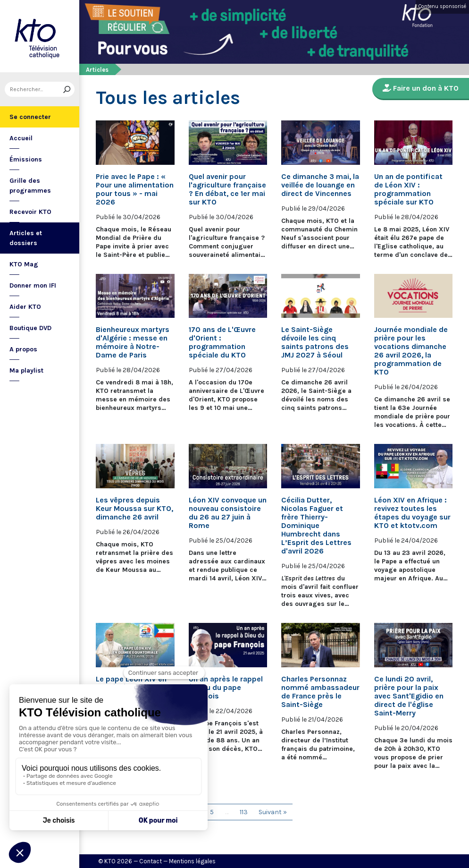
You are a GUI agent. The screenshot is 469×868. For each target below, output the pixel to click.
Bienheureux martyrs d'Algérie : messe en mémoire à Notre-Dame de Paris (133, 342)
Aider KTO (25, 307)
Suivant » (273, 812)
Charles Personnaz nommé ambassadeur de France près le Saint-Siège (320, 692)
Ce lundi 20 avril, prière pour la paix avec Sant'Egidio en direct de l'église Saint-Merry (409, 696)
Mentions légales (192, 861)
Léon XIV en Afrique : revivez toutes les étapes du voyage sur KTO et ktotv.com (412, 513)
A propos (23, 349)
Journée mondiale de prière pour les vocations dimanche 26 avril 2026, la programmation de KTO (411, 351)
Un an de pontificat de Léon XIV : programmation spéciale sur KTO (408, 189)
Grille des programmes (30, 186)
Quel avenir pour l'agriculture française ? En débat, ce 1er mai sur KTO (227, 189)
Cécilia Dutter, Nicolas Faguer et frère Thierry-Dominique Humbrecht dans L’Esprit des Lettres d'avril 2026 (316, 526)
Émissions (26, 159)
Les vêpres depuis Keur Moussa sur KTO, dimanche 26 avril (134, 509)
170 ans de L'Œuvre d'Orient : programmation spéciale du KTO (222, 342)
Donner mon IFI (33, 285)
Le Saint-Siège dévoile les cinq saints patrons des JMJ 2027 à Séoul (315, 342)
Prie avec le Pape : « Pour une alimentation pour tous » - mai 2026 (135, 189)
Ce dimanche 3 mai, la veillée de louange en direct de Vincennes (320, 185)
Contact (151, 861)
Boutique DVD (30, 328)
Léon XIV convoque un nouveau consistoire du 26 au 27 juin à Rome (228, 513)
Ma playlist (26, 370)
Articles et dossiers (26, 238)
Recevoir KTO (30, 212)
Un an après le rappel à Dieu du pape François (226, 688)
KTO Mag (24, 264)
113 (244, 812)
